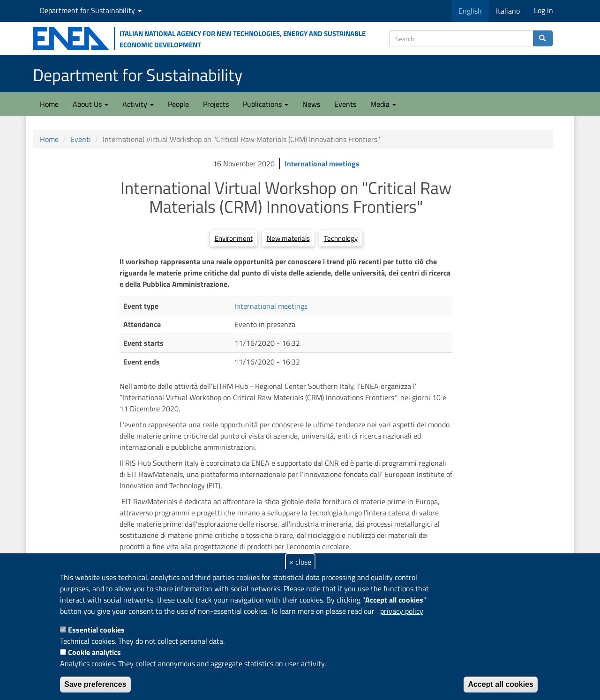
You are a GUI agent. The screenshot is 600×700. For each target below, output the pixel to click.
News (311, 104)
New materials (288, 238)
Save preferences (95, 684)
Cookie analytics (94, 652)
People (178, 104)
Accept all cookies (501, 684)
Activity (138, 104)
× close (300, 562)
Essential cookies (96, 630)
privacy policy (402, 611)
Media (383, 104)
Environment (234, 238)
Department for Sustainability (91, 10)
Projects (216, 104)
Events (345, 104)
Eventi (81, 139)
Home (49, 104)
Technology (341, 238)
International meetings (322, 164)
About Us (90, 104)
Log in (544, 10)
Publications (266, 104)
